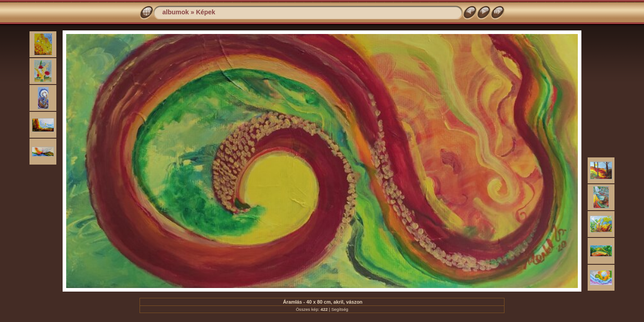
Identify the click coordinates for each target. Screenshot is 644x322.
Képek (205, 12)
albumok (176, 12)
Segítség (340, 309)
